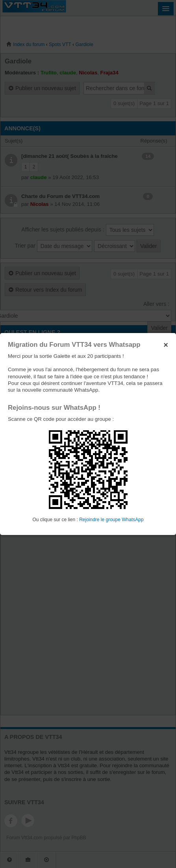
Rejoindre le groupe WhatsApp (111, 520)
